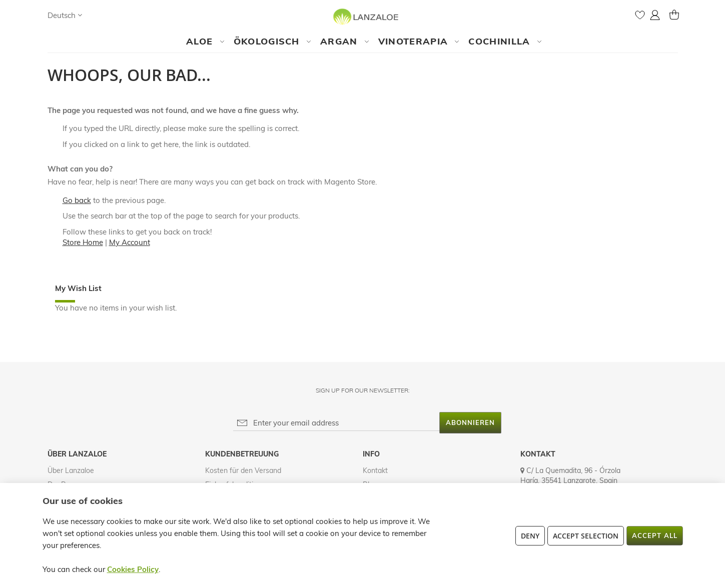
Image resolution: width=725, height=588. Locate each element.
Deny (530, 536)
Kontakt (375, 470)
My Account (130, 242)
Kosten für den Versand (243, 470)
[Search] (100, 15)
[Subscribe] (470, 423)
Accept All (655, 535)
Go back (77, 200)
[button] (65, 15)
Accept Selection (586, 536)
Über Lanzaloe (71, 470)
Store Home (83, 242)
